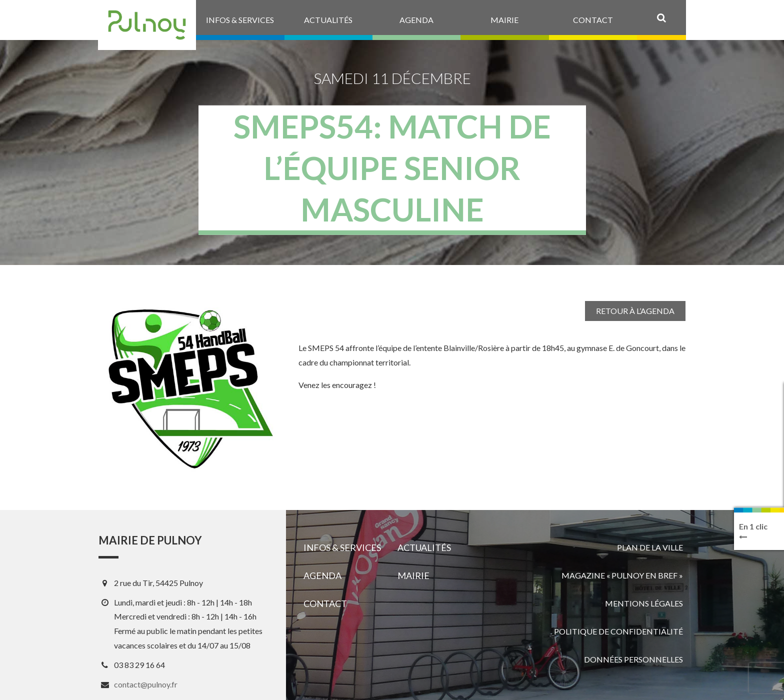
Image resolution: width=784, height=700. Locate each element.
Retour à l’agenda (635, 311)
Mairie (413, 575)
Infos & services (342, 547)
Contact (325, 603)
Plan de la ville (650, 547)
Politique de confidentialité (618, 631)
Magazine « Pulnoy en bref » (622, 575)
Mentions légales (644, 603)
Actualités (424, 547)
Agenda (322, 575)
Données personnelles (633, 659)
